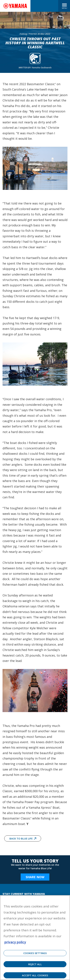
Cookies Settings (35, 953)
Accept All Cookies (35, 975)
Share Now (35, 877)
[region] (35, 938)
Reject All (35, 964)
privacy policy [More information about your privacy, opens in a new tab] (15, 942)
